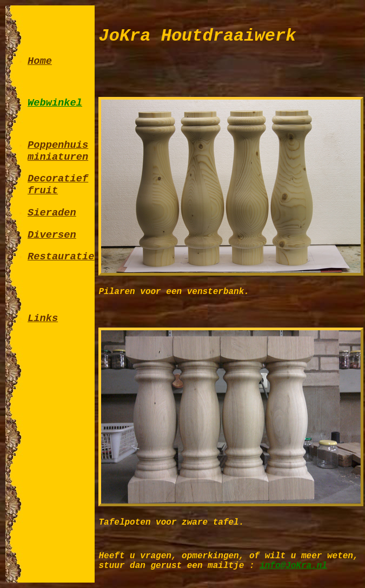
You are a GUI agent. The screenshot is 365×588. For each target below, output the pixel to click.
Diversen (52, 235)
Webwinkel (55, 103)
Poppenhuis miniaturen (58, 151)
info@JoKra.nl (293, 566)
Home (40, 61)
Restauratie (61, 257)
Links (43, 318)
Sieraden (52, 213)
